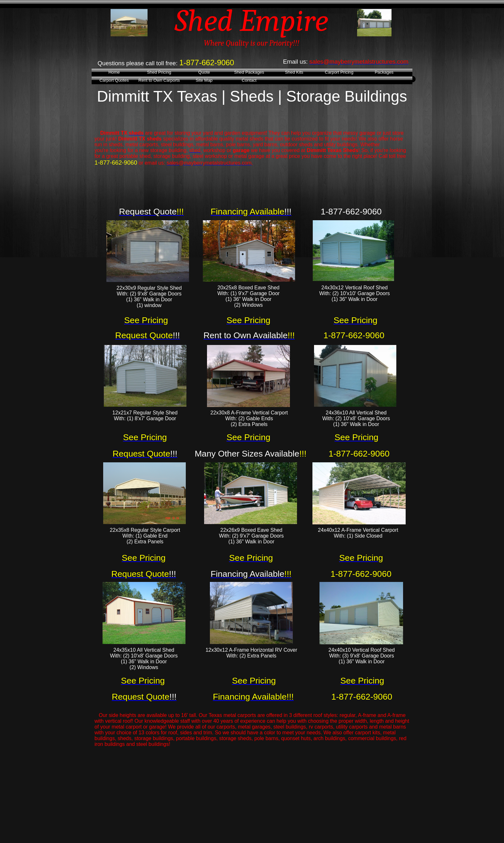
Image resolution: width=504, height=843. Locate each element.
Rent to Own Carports (159, 80)
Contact (249, 80)
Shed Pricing (159, 72)
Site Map (204, 80)
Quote (204, 72)
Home (114, 72)
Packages (384, 72)
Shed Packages (249, 72)
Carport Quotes (114, 80)
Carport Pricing (339, 72)
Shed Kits (294, 72)
